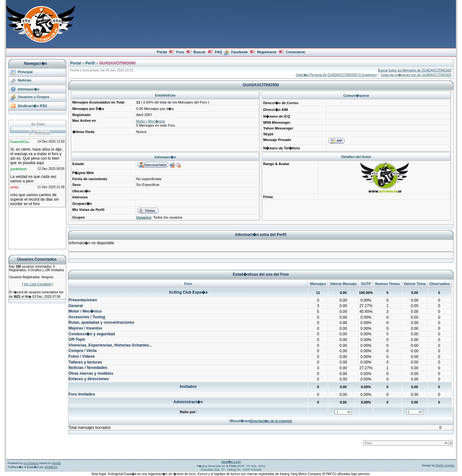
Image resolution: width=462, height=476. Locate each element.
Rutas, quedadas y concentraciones (102, 322)
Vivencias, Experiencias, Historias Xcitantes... (111, 345)
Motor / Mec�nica (151, 121)
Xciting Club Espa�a (188, 292)
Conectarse (295, 52)
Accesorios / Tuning (87, 317)
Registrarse (267, 52)
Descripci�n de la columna (271, 421)
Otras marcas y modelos (91, 373)
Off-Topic (77, 339)
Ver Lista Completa (37, 284)
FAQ (219, 52)
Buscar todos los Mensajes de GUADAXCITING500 (415, 70)
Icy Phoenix (31, 463)
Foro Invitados (82, 394)
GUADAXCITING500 (117, 63)
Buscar (199, 52)
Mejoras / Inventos (86, 328)
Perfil (90, 63)
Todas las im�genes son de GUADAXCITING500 (416, 75)
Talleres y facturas (86, 362)
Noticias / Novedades (88, 368)
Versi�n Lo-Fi (231, 462)
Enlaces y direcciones (89, 379)
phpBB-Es (51, 467)
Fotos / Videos (82, 356)
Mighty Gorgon (445, 465)
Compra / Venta (83, 351)
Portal (162, 52)
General (76, 306)
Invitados (188, 387)
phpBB (56, 463)
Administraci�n (188, 402)
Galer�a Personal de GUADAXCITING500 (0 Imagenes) (336, 75)
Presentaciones (83, 300)
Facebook (240, 52)
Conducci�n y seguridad (92, 334)
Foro (180, 52)
